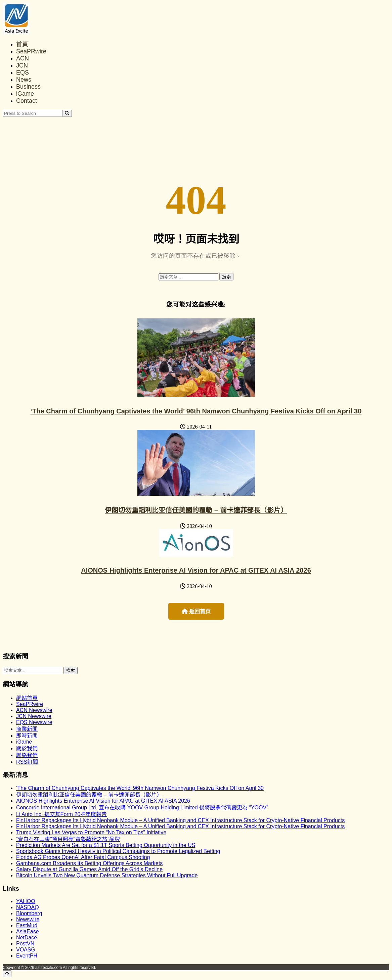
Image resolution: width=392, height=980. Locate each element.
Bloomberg (29, 913)
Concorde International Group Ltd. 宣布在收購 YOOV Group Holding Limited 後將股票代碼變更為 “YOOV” (142, 808)
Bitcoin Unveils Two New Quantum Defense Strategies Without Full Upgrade (107, 875)
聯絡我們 (27, 755)
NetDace (27, 938)
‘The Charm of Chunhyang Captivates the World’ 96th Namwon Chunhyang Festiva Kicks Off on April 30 (196, 411)
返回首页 (196, 611)
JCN (22, 65)
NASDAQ (28, 907)
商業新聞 (27, 729)
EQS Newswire (34, 722)
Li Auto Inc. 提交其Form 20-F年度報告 (61, 814)
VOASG (26, 950)
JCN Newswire (34, 716)
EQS (23, 73)
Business (28, 87)
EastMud (27, 925)
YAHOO (26, 901)
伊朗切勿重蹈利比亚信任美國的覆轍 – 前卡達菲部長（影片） (196, 510)
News (24, 80)
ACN (23, 58)
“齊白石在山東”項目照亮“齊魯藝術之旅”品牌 (68, 839)
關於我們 (27, 748)
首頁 (22, 44)
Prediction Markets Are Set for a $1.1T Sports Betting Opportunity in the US (106, 845)
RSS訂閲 (27, 762)
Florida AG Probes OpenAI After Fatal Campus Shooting (83, 857)
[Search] (67, 113)
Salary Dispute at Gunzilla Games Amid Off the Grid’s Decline (89, 869)
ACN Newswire (34, 710)
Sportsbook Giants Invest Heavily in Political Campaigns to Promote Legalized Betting (118, 851)
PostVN (25, 944)
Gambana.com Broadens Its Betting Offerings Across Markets (89, 863)
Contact (27, 101)
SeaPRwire (31, 51)
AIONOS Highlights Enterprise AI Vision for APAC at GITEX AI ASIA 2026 (196, 570)
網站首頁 (27, 698)
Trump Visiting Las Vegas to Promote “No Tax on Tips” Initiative (91, 832)
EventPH (27, 956)
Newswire (28, 919)
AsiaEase (28, 931)
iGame (25, 94)
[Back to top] (7, 974)
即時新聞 (27, 736)
